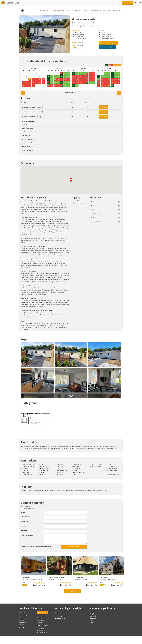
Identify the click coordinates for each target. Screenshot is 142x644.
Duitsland (93, 618)
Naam (23, 512)
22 (62, 82)
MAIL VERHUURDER (74, 547)
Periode (23, 526)
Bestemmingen (116, 3)
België (92, 614)
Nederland (76, 23)
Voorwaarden (24, 618)
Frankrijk (93, 620)
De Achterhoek (85, 23)
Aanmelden (41, 622)
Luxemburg (58, 616)
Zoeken (97, 3)
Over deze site (24, 616)
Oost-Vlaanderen (60, 612)
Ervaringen (40, 620)
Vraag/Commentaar (27, 535)
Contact (22, 624)
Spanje (92, 622)
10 (112, 76)
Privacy (22, 620)
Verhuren (40, 616)
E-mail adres (25, 517)
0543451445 (25, 507)
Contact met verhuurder (107, 47)
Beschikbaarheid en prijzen (108, 43)
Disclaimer (23, 622)
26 (87, 82)
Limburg (57, 614)
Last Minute (106, 3)
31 (112, 85)
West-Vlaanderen (60, 618)
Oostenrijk (93, 616)
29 (62, 85)
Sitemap (22, 627)
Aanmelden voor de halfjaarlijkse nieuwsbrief (36, 546)
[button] (136, 3)
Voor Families (41, 630)
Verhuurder (128, 3)
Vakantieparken (42, 632)
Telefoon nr (24, 521)
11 (48, 79)
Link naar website (28, 509)
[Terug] (22, 11)
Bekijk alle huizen (72, 591)
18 (48, 82)
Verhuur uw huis (42, 612)
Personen (24, 531)
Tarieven (40, 618)
